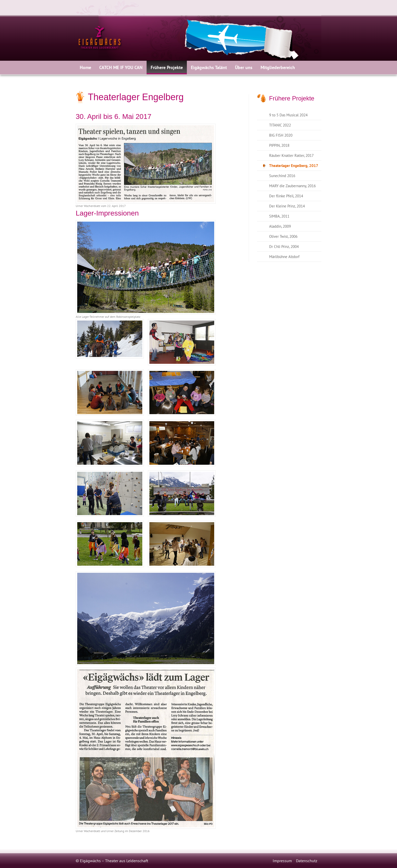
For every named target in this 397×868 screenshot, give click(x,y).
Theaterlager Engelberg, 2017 (294, 166)
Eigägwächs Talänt (209, 67)
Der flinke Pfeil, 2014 (286, 196)
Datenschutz (307, 861)
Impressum (282, 861)
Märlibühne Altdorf (284, 257)
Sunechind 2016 (282, 176)
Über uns (244, 67)
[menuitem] (85, 68)
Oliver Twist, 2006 (283, 236)
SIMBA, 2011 (279, 216)
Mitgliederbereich (278, 67)
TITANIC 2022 (280, 125)
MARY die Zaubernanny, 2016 (292, 186)
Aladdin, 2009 (280, 226)
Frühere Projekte (167, 67)
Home (85, 67)
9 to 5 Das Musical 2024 (288, 115)
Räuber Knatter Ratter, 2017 (291, 155)
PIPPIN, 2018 (279, 145)
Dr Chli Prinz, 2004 (284, 247)
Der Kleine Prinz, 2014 (287, 206)
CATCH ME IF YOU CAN (121, 67)
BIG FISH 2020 (281, 135)
